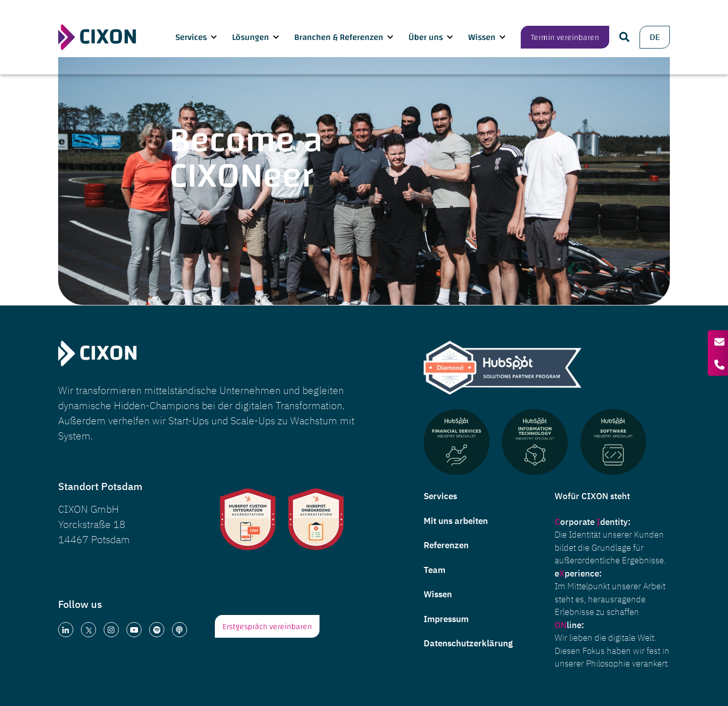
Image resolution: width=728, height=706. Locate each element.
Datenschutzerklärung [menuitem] (468, 643)
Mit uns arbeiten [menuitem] (456, 521)
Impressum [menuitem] (446, 619)
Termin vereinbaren (565, 28)
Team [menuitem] (435, 570)
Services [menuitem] (440, 496)
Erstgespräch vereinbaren (267, 627)
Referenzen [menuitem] (446, 545)
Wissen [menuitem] (438, 594)
